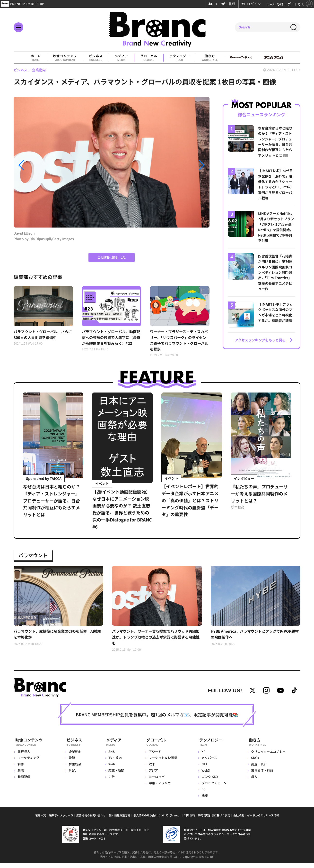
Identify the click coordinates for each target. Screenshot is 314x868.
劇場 (21, 775)
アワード (154, 756)
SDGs (255, 762)
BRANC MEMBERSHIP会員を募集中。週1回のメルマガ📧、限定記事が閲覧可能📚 (157, 721)
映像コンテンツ (65, 58)
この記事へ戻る (112, 257)
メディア (121, 58)
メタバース (209, 762)
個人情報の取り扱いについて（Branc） (157, 820)
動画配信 (24, 781)
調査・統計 (259, 769)
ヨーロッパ (156, 781)
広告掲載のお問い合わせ (91, 820)
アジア (153, 775)
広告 (111, 781)
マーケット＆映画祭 (162, 762)
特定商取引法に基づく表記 (214, 820)
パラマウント (35, 557)
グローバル (149, 58)
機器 (204, 800)
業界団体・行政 (262, 775)
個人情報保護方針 (120, 820)
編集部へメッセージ (61, 820)
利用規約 (190, 820)
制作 (21, 769)
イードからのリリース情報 (263, 820)
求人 (254, 781)
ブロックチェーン (214, 788)
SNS (111, 756)
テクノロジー (179, 58)
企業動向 (75, 756)
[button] (43, 165)
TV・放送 (114, 762)
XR (203, 756)
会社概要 (239, 820)
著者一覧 (41, 820)
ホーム (36, 58)
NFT (204, 769)
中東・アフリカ (159, 788)
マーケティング (28, 762)
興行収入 (24, 756)
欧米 (151, 769)
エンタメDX (210, 781)
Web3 (205, 775)
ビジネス (96, 58)
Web (111, 769)
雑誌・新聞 (115, 775)
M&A (72, 775)
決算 (72, 762)
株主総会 (75, 769)
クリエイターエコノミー (268, 756)
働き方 (210, 58)
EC (203, 794)
